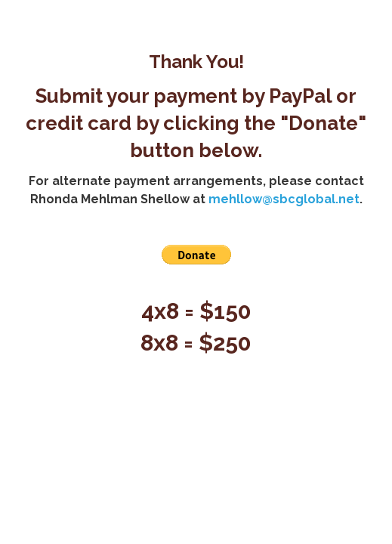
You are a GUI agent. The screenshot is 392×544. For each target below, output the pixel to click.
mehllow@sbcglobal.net (284, 199)
